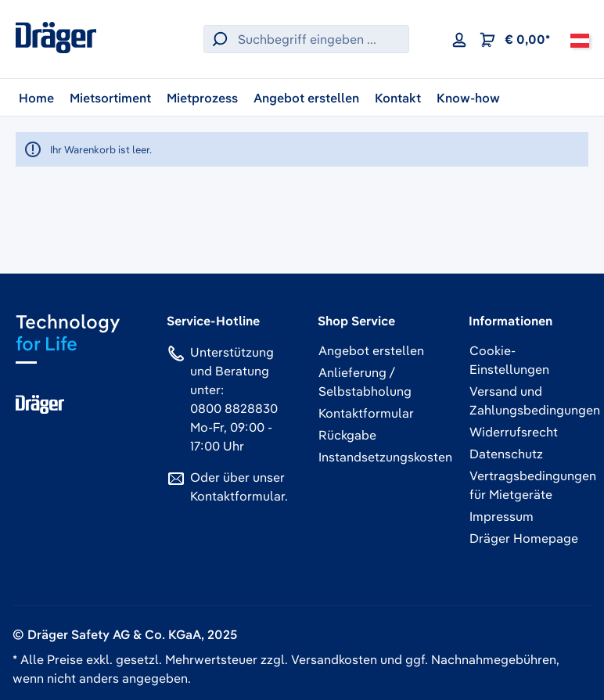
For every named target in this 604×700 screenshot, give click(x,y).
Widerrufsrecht (514, 432)
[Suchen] (218, 39)
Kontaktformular (237, 496)
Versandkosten (334, 659)
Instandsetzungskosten (385, 457)
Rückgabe (347, 435)
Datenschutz (506, 454)
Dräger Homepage (524, 538)
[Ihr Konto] (459, 39)
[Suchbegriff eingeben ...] (320, 39)
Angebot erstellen (371, 350)
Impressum (502, 516)
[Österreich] (580, 39)
